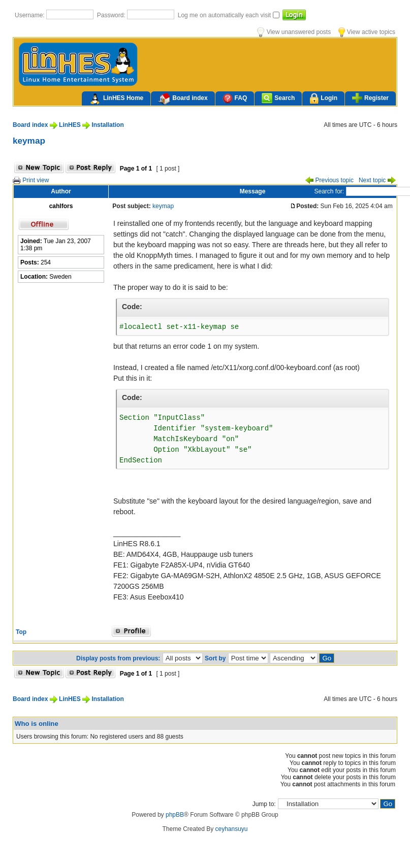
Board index (183, 99)
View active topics (367, 32)
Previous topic (329, 180)
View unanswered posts (294, 32)
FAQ (235, 98)
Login (323, 99)
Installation (107, 125)
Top (21, 632)
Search (278, 98)
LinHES (70, 125)
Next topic (377, 180)
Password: (112, 15)
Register (370, 98)
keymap (29, 141)
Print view (31, 180)
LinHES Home (116, 99)
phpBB (175, 815)
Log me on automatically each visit (225, 15)
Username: (30, 15)
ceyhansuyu (232, 829)
